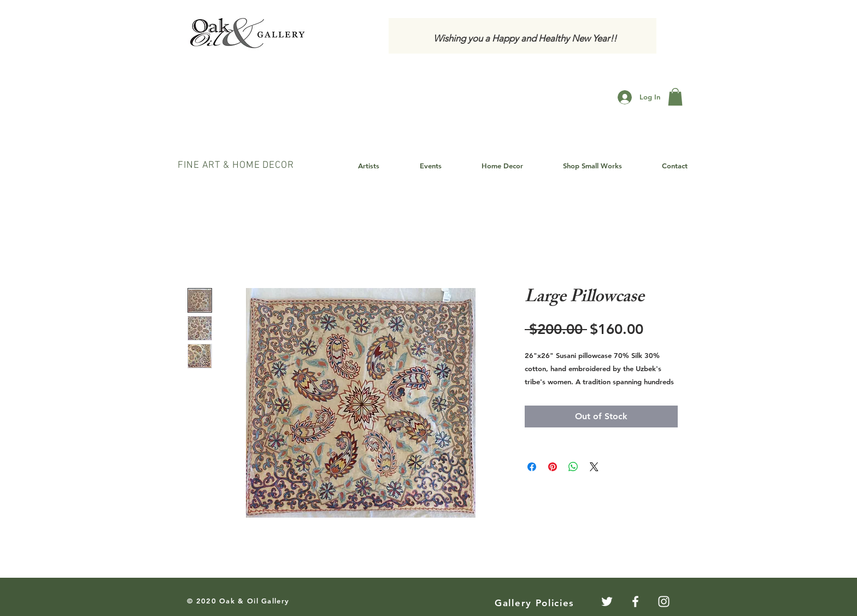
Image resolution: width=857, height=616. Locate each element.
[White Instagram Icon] (664, 602)
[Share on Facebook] (532, 467)
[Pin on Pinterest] (553, 467)
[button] (675, 97)
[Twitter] (607, 602)
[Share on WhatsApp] (573, 467)
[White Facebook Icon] (635, 602)
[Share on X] (594, 467)
